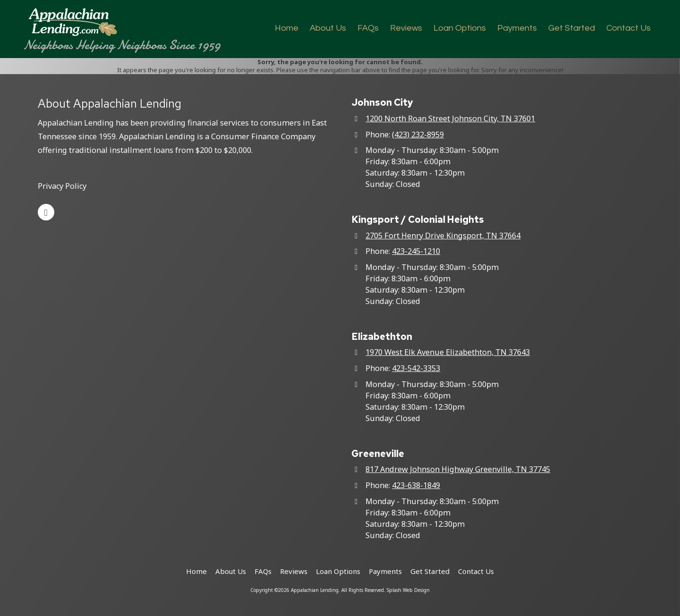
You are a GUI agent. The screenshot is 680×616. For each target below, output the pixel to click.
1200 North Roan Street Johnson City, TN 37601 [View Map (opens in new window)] (450, 118)
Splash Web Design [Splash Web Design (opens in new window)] (408, 590)
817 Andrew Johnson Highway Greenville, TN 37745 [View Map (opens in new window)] (458, 469)
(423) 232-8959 (418, 135)
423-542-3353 (416, 368)
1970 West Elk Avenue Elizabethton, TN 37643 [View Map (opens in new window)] (448, 352)
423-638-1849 (416, 485)
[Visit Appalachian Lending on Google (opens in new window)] (46, 212)
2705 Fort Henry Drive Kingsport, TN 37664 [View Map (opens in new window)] (443, 236)
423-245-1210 (416, 251)
